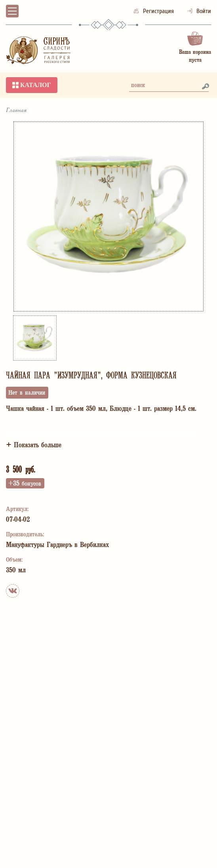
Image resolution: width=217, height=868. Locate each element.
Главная (16, 110)
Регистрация (155, 11)
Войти (199, 11)
